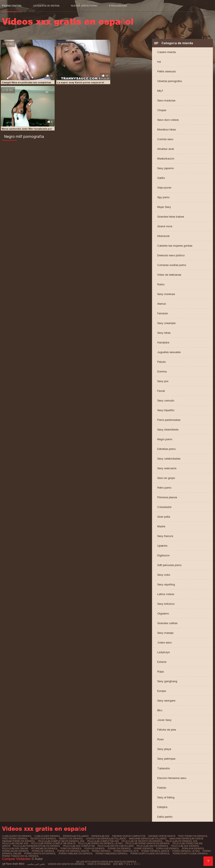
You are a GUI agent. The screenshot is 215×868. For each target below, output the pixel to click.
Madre (161, 526)
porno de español (26, 850)
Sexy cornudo (166, 401)
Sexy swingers (166, 701)
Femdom (163, 313)
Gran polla (164, 517)
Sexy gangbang (167, 681)
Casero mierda (166, 52)
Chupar (162, 110)
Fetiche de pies (167, 730)
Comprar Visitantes (17, 857)
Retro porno (164, 488)
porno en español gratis (56, 850)
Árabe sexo (164, 643)
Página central (12, 6)
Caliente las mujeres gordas (175, 246)
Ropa (161, 672)
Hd (159, 62)
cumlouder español (47, 836)
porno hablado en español (65, 852)
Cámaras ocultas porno (172, 265)
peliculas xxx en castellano (104, 845)
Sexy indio (164, 575)
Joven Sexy (164, 720)
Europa (162, 691)
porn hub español (149, 848)
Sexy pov (163, 381)
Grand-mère (165, 226)
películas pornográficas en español (26, 845)
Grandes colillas (167, 623)
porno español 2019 (109, 850)
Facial (161, 391)
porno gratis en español (29, 852)
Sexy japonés (165, 168)
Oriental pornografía (170, 81)
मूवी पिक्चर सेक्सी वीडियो (13, 863)
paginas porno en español (19, 841)
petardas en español (26, 848)
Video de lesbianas (169, 275)
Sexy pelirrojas (166, 759)
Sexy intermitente (168, 430)
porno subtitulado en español (139, 852)
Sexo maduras (166, 100)
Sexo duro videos (168, 120)
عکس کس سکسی (35, 863)
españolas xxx (99, 836)
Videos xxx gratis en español (66, 863)
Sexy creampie (166, 323)
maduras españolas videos (185, 838)
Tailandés (163, 768)
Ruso (160, 739)
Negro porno (165, 439)
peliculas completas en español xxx (61, 841)
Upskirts (162, 546)
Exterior (162, 662)
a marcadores (118, 6)
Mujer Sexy (164, 207)
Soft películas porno (169, 565)
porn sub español (175, 848)
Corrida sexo (165, 139)
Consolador (164, 507)
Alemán (162, 304)
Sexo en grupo (166, 478)
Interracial (163, 236)
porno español (85, 850)
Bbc (160, 710)
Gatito (161, 178)
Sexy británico (166, 604)
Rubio (161, 284)
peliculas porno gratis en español (134, 843)
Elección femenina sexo (172, 778)
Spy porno (163, 197)
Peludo (161, 362)
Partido (162, 788)
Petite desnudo (166, 71)
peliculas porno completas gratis (40, 843)
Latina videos (166, 594)
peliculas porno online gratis (178, 843)
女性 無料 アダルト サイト (126, 863)
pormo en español (101, 848)
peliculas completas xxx (102, 841)
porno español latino (169, 850)
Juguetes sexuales (169, 352)
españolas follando (75, 836)
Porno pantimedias (169, 420)
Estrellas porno (166, 449)
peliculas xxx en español (140, 845)
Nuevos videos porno (84, 6)
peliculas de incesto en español (141, 841)
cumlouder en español (17, 836)
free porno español (15, 838)
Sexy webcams (167, 468)
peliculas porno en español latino (87, 843)
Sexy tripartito (166, 410)
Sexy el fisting (166, 797)
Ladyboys (163, 652)
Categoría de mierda (46, 6)
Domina (162, 372)
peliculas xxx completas (67, 845)
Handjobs (163, 342)
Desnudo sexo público (171, 255)
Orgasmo (163, 613)
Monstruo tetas (166, 130)
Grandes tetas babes (171, 217)
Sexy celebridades (169, 459)
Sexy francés (165, 536)
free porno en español (191, 836)
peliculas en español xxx (180, 841)
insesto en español (71, 838)
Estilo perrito (165, 817)
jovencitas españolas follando (106, 838)
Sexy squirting (166, 584)
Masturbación (166, 159)
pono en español (53, 848)
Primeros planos (167, 497)
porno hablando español (100, 852)
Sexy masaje (165, 633)
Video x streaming (98, 863)
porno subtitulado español (178, 852)
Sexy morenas (166, 294)
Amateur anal (166, 149)
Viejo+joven (164, 188)
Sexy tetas (164, 333)
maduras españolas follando (147, 838)
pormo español (125, 848)
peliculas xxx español (173, 845)
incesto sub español (43, 838)
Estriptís (162, 807)
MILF (160, 91)
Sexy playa (164, 749)
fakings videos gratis (160, 836)
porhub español (77, 848)
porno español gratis (138, 850)
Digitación (163, 555)
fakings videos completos (127, 836)
